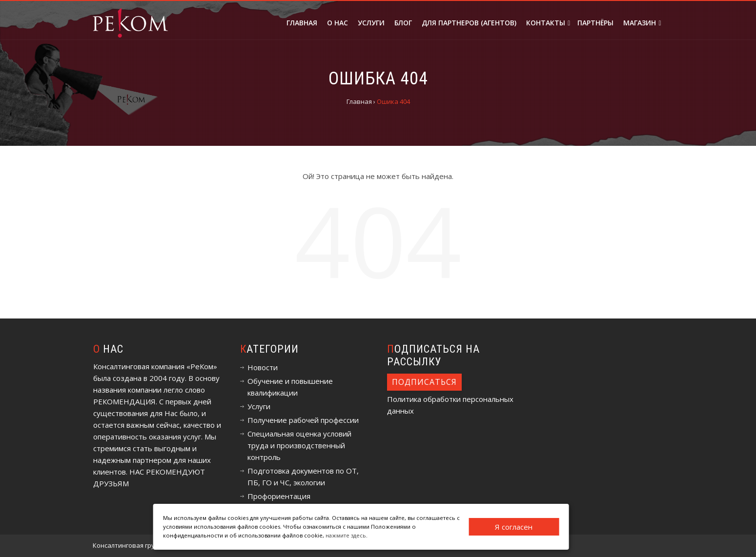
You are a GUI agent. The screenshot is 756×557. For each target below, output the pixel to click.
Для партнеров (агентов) (469, 23)
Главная (302, 23)
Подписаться (424, 382)
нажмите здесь (346, 535)
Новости (263, 367)
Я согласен (514, 527)
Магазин (642, 23)
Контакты (548, 23)
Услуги (371, 23)
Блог (403, 23)
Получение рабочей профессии (303, 420)
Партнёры (595, 23)
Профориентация (279, 496)
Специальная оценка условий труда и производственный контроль (299, 445)
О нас (337, 23)
